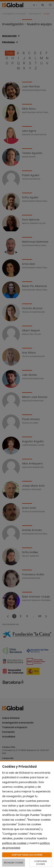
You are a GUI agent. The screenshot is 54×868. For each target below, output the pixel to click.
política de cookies (14, 843)
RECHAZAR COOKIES (14, 863)
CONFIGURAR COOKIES (41, 863)
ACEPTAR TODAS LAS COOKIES (27, 855)
